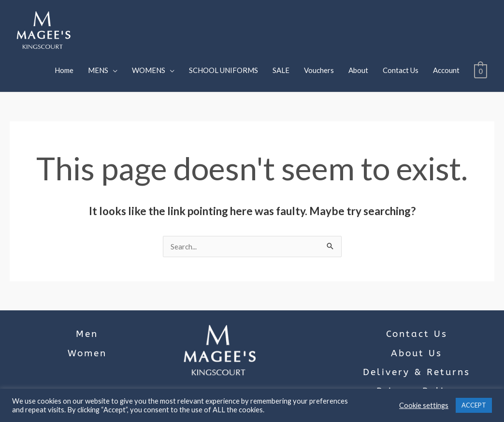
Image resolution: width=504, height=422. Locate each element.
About (357, 70)
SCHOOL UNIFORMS (223, 70)
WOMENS (148, 70)
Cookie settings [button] (424, 405)
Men (87, 334)
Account (445, 70)
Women (87, 353)
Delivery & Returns (417, 372)
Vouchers (318, 70)
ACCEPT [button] (474, 405)
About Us (417, 353)
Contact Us (400, 70)
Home (63, 70)
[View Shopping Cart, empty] (480, 70)
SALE (280, 70)
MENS (97, 70)
